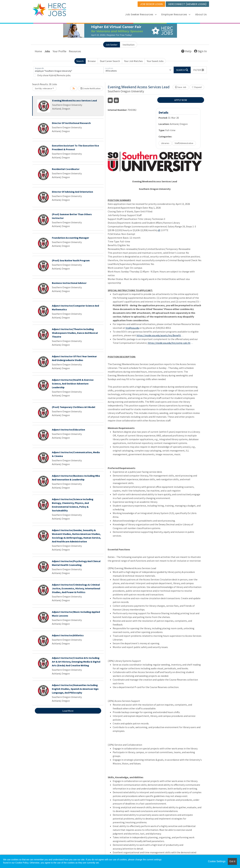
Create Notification (91, 88)
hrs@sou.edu (132, 328)
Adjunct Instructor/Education (68, 430)
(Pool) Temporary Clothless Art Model (74, 407)
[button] (199, 70)
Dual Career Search (110, 61)
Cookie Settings (217, 861)
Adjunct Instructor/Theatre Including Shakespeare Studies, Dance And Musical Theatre (75, 333)
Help (186, 51)
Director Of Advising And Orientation (72, 192)
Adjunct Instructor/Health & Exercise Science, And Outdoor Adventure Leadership (73, 384)
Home (38, 51)
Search (80, 61)
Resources (75, 51)
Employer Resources (176, 14)
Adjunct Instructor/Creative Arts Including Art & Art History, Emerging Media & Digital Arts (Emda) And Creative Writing (76, 662)
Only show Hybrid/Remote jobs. (54, 75)
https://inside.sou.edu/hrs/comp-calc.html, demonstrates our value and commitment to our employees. (171, 343)
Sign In (200, 51)
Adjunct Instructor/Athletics (68, 635)
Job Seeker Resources (141, 14)
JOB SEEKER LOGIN (151, 4)
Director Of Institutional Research (71, 123)
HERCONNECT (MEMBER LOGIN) (187, 4)
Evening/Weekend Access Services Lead (75, 100)
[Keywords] (68, 70)
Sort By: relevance (43, 88)
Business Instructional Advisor (69, 283)
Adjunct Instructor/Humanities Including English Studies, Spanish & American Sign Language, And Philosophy (75, 689)
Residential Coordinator (66, 169)
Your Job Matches (133, 61)
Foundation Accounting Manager (70, 238)
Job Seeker (112, 45)
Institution (129, 45)
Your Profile (59, 51)
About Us (201, 14)
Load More (68, 711)
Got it (232, 861)
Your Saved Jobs (155, 61)
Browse (92, 61)
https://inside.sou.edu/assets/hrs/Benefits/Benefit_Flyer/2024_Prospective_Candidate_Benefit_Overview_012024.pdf (160, 335)
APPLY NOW (181, 100)
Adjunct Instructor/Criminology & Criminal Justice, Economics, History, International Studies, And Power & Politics (76, 588)
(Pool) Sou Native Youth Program (71, 260)
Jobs (47, 51)
